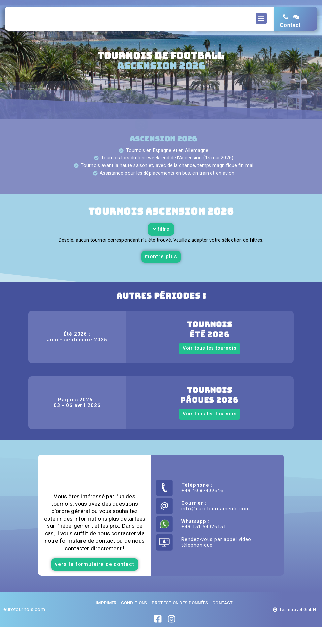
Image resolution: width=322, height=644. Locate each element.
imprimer (106, 620)
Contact (290, 32)
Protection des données (180, 620)
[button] (261, 18)
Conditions (134, 620)
